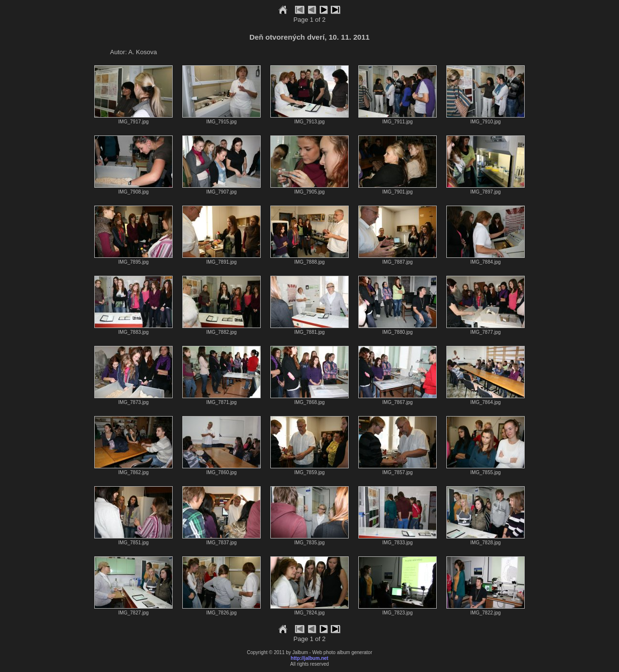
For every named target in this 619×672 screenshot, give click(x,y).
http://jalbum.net (309, 658)
